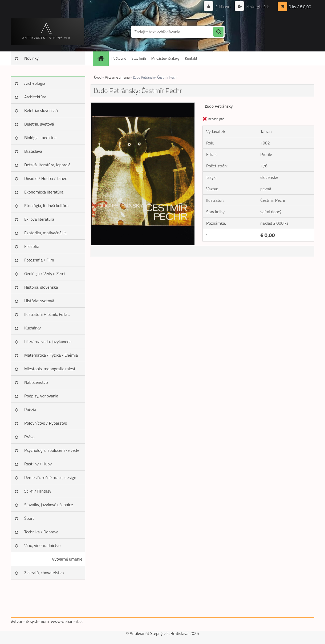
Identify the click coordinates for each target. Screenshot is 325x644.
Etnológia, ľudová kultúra (46, 206)
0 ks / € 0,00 (300, 7)
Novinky (31, 58)
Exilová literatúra (39, 219)
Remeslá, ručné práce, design (50, 477)
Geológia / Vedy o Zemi (45, 273)
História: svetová (39, 301)
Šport (29, 518)
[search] (218, 32)
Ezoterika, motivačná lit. (46, 233)
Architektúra (35, 97)
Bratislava (33, 151)
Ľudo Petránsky (219, 106)
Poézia (30, 409)
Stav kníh (139, 58)
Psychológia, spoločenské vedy (52, 450)
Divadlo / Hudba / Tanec (46, 178)
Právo (29, 437)
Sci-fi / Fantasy (38, 491)
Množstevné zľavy (165, 58)
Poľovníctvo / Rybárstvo (46, 423)
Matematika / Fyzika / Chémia (51, 355)
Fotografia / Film (39, 260)
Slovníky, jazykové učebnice (49, 505)
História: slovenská (41, 287)
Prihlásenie (220, 7)
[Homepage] (103, 58)
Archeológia (35, 83)
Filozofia (32, 246)
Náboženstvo (36, 382)
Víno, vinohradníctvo (42, 545)
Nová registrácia (256, 7)
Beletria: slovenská (41, 110)
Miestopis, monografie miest (50, 369)
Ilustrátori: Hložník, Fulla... (47, 314)
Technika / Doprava (41, 532)
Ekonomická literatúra (44, 192)
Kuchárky (32, 328)
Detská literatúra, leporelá (47, 165)
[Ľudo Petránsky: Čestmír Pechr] (143, 105)
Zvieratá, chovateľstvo (44, 573)
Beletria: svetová (39, 124)
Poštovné (119, 58)
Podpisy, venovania (41, 396)
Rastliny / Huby (38, 464)
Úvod (98, 77)
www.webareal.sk (67, 621)
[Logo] (47, 32)
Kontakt (191, 58)
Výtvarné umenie (67, 559)
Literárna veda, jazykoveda (48, 341)
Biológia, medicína (40, 138)
